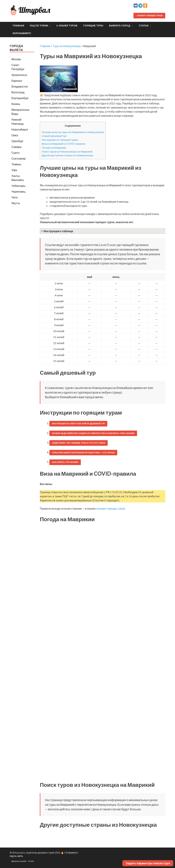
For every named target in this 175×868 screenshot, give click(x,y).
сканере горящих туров (110, 508)
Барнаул (17, 81)
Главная (18, 26)
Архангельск (19, 75)
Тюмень (16, 164)
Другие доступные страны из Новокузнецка (67, 155)
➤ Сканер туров (67, 26)
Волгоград (18, 92)
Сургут (16, 153)
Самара (16, 147)
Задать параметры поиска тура (148, 863)
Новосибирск (20, 129)
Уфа (14, 170)
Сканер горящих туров (149, 16)
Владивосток (20, 86)
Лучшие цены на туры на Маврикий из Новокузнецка (73, 132)
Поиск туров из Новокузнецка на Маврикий (67, 151)
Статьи (144, 26)
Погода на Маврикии (54, 148)
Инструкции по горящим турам (60, 140)
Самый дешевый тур (54, 136)
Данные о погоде (19, 861)
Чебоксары (18, 186)
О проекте (71, 853)
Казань (16, 104)
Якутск (16, 203)
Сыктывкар (19, 158)
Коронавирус (22, 33)
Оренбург (17, 141)
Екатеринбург (20, 98)
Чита (15, 197)
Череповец (18, 191)
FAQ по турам (39, 26)
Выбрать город (120, 26)
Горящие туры (93, 26)
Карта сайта (16, 856)
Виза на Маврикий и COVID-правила (63, 144)
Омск (15, 135)
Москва (16, 59)
